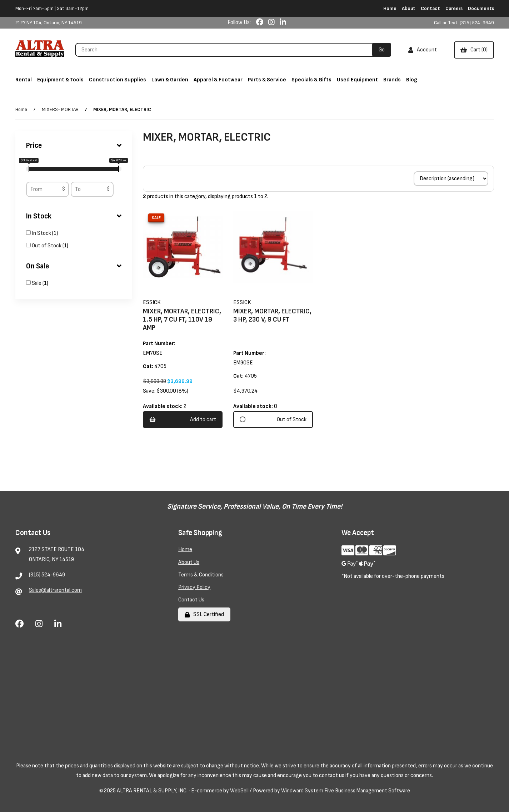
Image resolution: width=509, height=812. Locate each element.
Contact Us (191, 600)
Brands (392, 80)
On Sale (74, 266)
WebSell (239, 791)
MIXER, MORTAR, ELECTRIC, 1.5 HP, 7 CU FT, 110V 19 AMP (182, 320)
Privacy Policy (194, 587)
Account (423, 50)
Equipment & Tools (60, 80)
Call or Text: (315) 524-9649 (464, 23)
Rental (24, 80)
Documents (481, 8)
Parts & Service (267, 80)
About (409, 8)
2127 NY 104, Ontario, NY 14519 (49, 23)
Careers (454, 8)
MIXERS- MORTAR (60, 109)
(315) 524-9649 (47, 575)
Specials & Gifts (311, 80)
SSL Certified (204, 614)
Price (74, 146)
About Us (189, 562)
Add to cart (183, 420)
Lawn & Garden (170, 80)
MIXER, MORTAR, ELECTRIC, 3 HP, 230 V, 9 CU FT (272, 316)
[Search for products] (226, 50)
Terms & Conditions (201, 575)
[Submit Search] (382, 50)
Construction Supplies (118, 80)
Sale (37, 283)
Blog (412, 80)
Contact (430, 8)
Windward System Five (308, 791)
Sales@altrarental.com (55, 590)
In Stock (74, 216)
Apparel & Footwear (218, 80)
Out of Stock (47, 246)
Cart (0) (474, 50)
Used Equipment (357, 80)
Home (390, 8)
